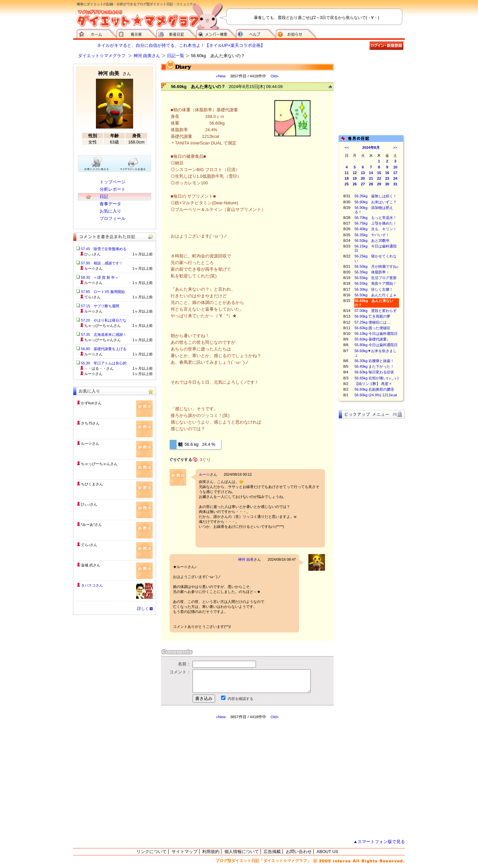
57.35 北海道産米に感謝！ (104, 335)
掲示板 (136, 33)
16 (387, 173)
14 (371, 173)
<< (347, 147)
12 (355, 173)
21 (371, 178)
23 (387, 178)
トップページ (113, 182)
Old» (275, 76)
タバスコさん (92, 585)
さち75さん (90, 423)
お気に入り (110, 211)
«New (221, 76)
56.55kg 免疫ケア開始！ (376, 283)
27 (363, 184)
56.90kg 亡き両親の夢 (372, 316)
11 (347, 173)
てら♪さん (89, 545)
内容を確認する (240, 699)
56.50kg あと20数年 (372, 241)
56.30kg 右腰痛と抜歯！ (374, 361)
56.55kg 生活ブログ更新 (376, 278)
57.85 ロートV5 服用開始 (103, 292)
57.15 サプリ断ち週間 (100, 306)
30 (387, 184)
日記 (104, 196)
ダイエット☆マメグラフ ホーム (97, 33)
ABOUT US (327, 852)
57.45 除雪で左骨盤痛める (104, 249)
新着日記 (176, 33)
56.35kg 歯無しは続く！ (376, 196)
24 (395, 178)
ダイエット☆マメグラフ (102, 56)
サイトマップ (185, 852)
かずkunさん (91, 403)
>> (395, 147)
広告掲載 (272, 852)
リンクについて (152, 852)
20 (363, 178)
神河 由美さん (147, 56)
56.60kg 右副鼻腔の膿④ (374, 389)
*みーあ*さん (91, 525)
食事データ (110, 204)
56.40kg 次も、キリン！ (376, 229)
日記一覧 (176, 56)
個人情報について (242, 852)
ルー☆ (204, 474)
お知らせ (296, 33)
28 (371, 184)
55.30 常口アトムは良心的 (104, 363)
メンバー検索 (216, 33)
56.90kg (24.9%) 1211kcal (376, 395)
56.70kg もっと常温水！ (376, 218)
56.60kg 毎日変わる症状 (374, 372)
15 (379, 173)
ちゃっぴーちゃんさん (99, 464)
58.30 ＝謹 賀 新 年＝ (100, 277)
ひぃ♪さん (89, 504)
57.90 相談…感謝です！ (102, 263)
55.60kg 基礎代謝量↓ (372, 339)
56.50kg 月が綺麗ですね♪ (377, 266)
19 (355, 178)
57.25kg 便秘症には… (372, 322)
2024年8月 (371, 147)
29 (379, 184)
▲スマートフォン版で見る (379, 842)
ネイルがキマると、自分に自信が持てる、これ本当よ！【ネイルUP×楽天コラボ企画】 (181, 45)
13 (363, 173)
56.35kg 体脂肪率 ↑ (372, 272)
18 (347, 178)
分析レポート (113, 189)
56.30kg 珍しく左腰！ (374, 289)
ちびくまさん (92, 484)
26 (355, 184)
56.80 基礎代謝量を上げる (104, 349)
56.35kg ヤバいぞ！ (372, 235)
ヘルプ (256, 33)
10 (395, 167)
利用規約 (211, 852)
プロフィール (113, 218)
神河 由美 (246, 559)
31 (395, 184)
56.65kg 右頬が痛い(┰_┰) (377, 378)
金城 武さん (91, 565)
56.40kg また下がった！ (374, 366)
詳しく (143, 609)
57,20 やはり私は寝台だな (104, 320)
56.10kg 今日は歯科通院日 (376, 334)
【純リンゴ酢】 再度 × (373, 384)
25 (347, 184)
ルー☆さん (90, 443)
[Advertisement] (223, 779)
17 (395, 173)
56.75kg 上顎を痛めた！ (376, 223)
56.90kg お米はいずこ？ (376, 202)
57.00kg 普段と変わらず (376, 311)
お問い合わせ (299, 852)
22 (379, 178)
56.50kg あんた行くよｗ (376, 295)
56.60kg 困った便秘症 (372, 328)
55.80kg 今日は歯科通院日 (376, 345)
